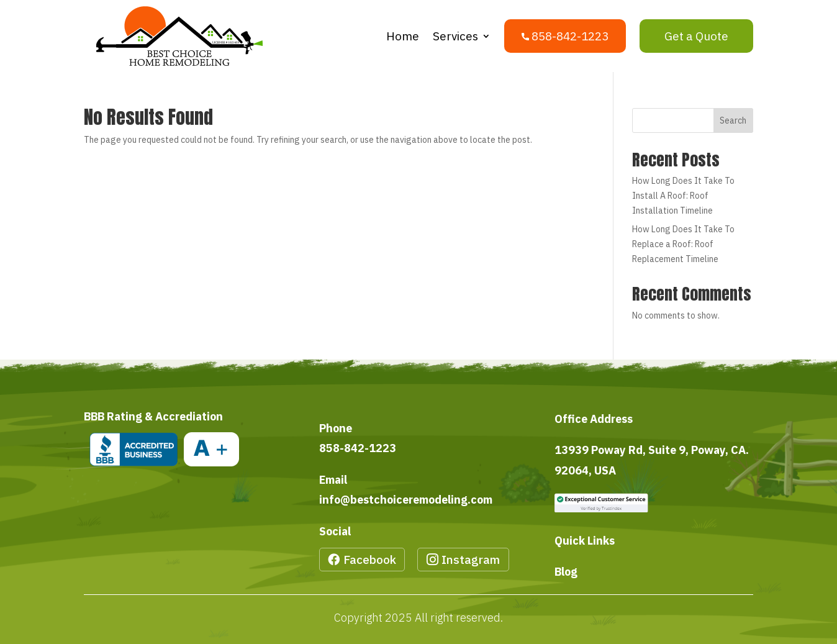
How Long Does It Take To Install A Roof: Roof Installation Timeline (683, 196)
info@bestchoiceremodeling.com (406, 500)
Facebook (370, 560)
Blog (566, 572)
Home (403, 36)
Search (733, 120)
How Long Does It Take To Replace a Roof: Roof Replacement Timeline (683, 244)
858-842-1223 (358, 448)
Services (455, 36)
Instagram (471, 560)
